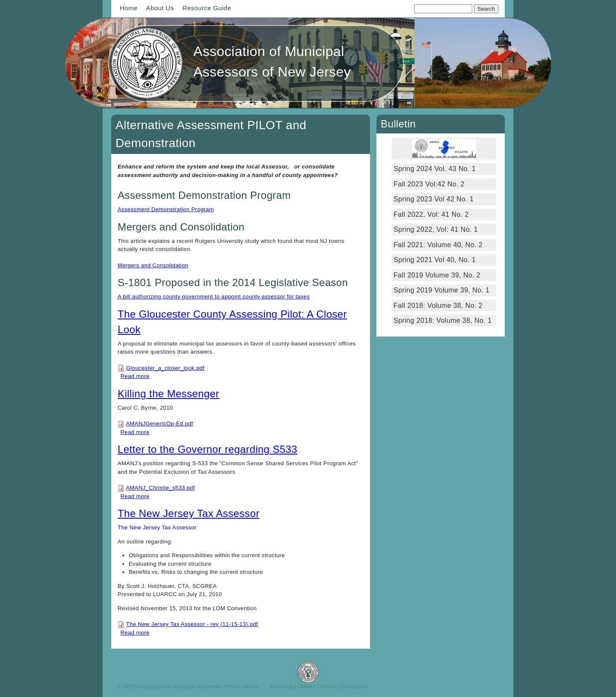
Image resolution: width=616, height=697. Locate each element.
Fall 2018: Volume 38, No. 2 (438, 306)
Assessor (185, 527)
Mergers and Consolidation (153, 265)
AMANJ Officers (317, 687)
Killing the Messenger (169, 394)
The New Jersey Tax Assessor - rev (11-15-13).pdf (192, 624)
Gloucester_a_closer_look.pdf (165, 368)
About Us (160, 8)
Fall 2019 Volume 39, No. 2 (437, 275)
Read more (135, 376)
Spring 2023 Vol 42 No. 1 (434, 199)
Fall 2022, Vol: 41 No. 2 (431, 214)
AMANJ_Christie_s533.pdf (160, 488)
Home (129, 8)
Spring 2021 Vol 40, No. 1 (435, 260)
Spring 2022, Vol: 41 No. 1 (436, 229)
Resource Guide (207, 8)
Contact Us (354, 687)
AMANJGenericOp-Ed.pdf (159, 424)
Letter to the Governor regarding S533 (207, 449)
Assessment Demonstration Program (166, 209)
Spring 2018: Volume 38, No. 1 (444, 320)
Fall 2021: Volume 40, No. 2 (438, 245)
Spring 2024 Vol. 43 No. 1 (435, 169)
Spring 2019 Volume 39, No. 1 (441, 290)
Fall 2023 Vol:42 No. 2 (429, 184)
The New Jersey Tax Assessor (189, 513)
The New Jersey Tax (145, 527)
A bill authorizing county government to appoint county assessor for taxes (214, 297)
